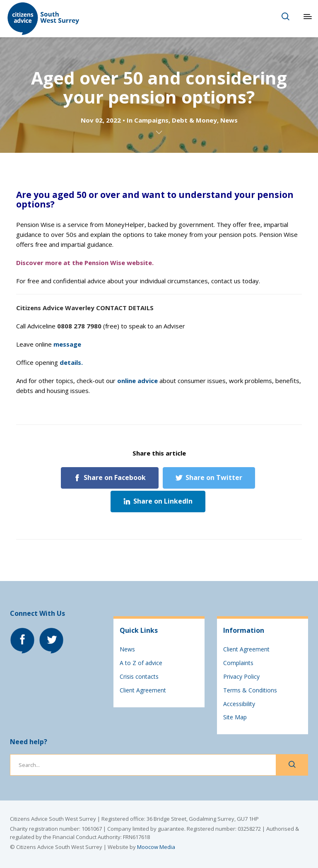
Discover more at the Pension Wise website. (85, 263)
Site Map (235, 717)
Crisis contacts (139, 676)
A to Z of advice (141, 663)
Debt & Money (194, 120)
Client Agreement (143, 690)
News (229, 120)
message (67, 344)
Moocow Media (156, 847)
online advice (137, 381)
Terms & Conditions (250, 690)
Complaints (238, 663)
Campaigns (151, 120)
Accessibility (239, 704)
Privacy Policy (241, 676)
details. (71, 362)
